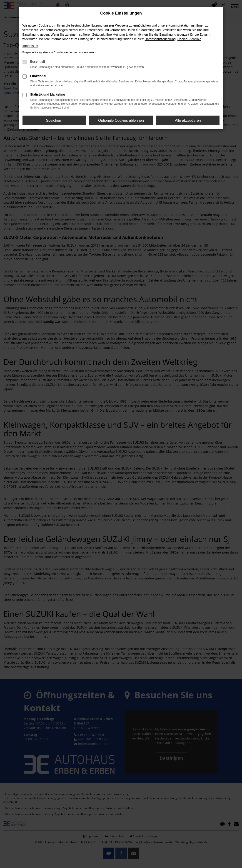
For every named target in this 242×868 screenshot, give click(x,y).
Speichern (54, 120)
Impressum (30, 46)
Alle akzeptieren (188, 120)
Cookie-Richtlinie (189, 39)
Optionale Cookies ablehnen (121, 120)
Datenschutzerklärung (160, 39)
